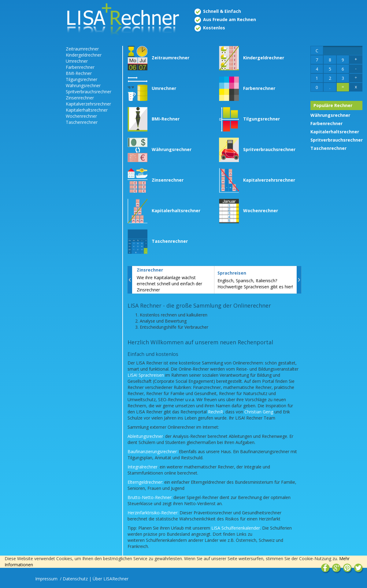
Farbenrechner (80, 67)
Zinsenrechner (80, 98)
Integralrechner (143, 467)
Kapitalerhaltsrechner (87, 110)
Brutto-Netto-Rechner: (150, 497)
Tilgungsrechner (82, 79)
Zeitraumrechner (82, 49)
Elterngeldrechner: (145, 482)
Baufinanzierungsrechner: (153, 451)
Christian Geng (259, 412)
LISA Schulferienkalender (236, 528)
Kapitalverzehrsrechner (88, 104)
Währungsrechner (83, 85)
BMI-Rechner (79, 73)
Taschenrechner (82, 122)
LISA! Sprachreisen (146, 375)
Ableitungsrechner (145, 436)
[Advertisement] (31, 138)
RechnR (215, 412)
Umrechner (77, 61)
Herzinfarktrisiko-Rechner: (153, 513)
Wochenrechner (81, 116)
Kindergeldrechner (84, 55)
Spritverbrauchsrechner (89, 92)
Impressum (47, 579)
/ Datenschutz (74, 579)
